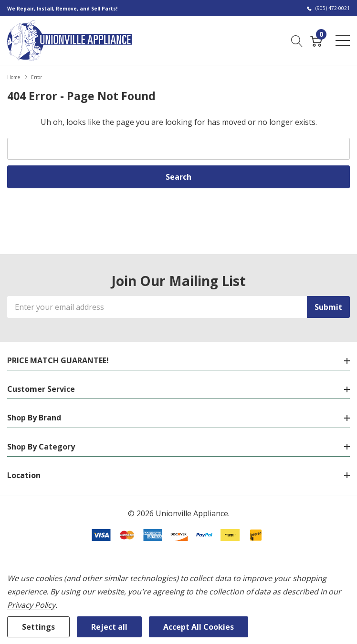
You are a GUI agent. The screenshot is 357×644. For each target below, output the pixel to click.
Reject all (109, 627)
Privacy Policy (31, 605)
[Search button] (297, 40)
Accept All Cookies (199, 627)
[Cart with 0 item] (316, 40)
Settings (38, 627)
